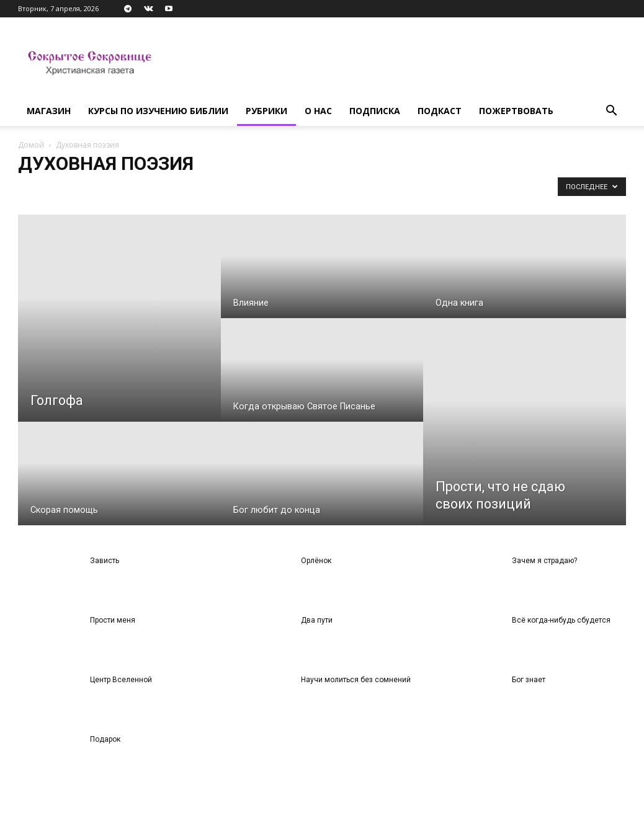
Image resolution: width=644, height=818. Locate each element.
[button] (611, 112)
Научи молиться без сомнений (356, 680)
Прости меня (113, 620)
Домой (31, 145)
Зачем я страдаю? (544, 561)
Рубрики (266, 111)
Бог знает (529, 680)
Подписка (375, 111)
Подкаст (440, 111)
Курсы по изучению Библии (158, 111)
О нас (318, 111)
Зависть (105, 561)
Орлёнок (316, 561)
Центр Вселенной (121, 680)
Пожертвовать (516, 111)
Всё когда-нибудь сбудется (561, 620)
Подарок (105, 739)
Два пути (317, 620)
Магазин (49, 111)
